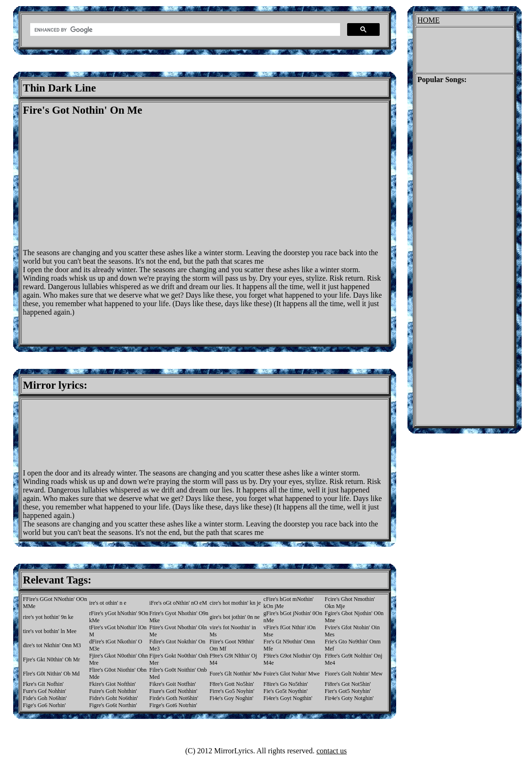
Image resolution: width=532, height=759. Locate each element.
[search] (184, 30)
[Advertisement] (102, 183)
